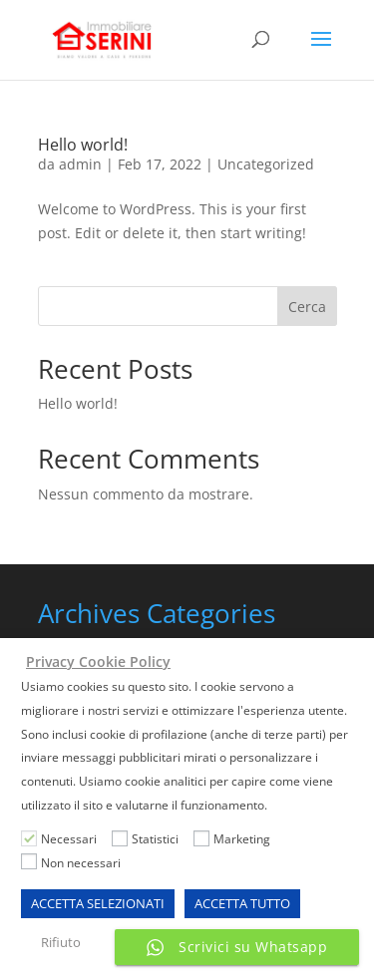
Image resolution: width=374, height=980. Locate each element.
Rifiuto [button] (61, 942)
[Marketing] (201, 838)
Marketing (242, 839)
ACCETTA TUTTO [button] (242, 903)
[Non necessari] (29, 861)
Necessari (69, 839)
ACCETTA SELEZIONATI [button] (98, 903)
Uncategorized (266, 164)
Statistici (155, 839)
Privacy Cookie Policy (98, 661)
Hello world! (83, 145)
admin (80, 164)
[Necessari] (29, 838)
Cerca (307, 307)
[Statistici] (120, 838)
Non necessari (81, 863)
